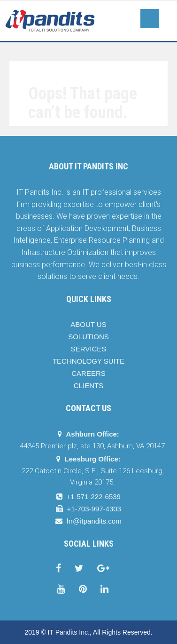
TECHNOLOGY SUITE (88, 361)
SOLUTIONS (88, 337)
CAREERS (88, 373)
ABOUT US (88, 324)
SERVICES (89, 349)
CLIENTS (88, 386)
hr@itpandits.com (94, 521)
